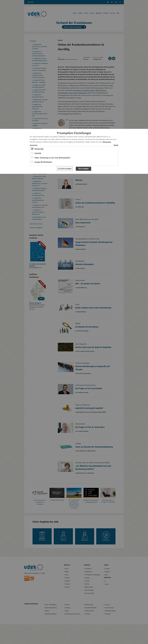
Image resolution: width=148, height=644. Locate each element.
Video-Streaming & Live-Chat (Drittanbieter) (52, 158)
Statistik (38, 153)
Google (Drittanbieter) (43, 162)
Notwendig (39, 149)
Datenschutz (107, 142)
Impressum (34, 145)
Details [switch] (116, 145)
